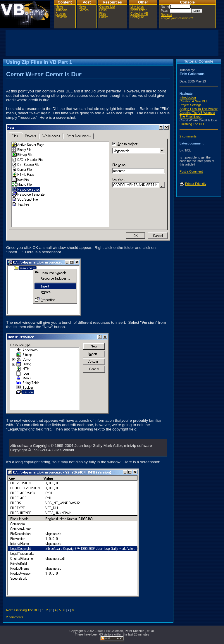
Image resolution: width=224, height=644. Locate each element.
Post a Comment (191, 171)
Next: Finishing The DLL (23, 610)
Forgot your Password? (177, 18)
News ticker (138, 10)
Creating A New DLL (194, 101)
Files (103, 13)
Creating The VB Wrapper (197, 113)
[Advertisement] (112, 43)
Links (103, 10)
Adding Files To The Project (199, 109)
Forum (104, 17)
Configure (137, 17)
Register (167, 15)
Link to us (137, 6)
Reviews (61, 17)
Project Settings (191, 105)
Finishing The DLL (192, 124)
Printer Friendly (196, 184)
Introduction (188, 97)
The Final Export (191, 116)
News (60, 6)
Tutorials (61, 10)
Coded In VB (139, 13)
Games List (107, 6)
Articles (61, 13)
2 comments (15, 617)
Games (84, 10)
